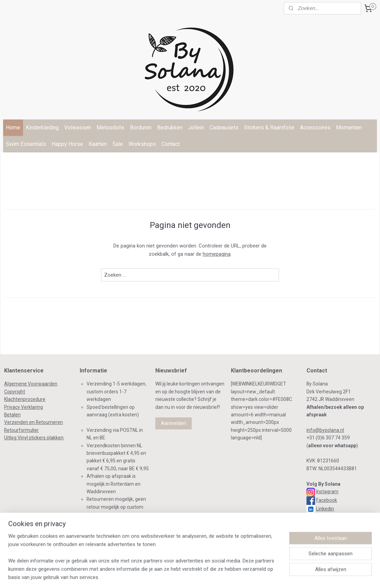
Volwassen (78, 128)
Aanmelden (174, 423)
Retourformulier (21, 430)
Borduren (141, 128)
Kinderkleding (42, 128)
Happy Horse (67, 144)
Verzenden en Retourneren (33, 422)
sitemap (162, 575)
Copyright (15, 392)
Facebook (327, 500)
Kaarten (98, 144)
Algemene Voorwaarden (31, 384)
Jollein (196, 128)
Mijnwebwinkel (258, 575)
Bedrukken (170, 128)
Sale (118, 144)
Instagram (327, 492)
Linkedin (325, 509)
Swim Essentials (26, 144)
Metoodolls (110, 128)
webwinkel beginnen (200, 575)
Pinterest (326, 517)
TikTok (322, 526)
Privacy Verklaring (24, 407)
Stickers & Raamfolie (269, 128)
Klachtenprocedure (25, 399)
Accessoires (315, 128)
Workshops (142, 144)
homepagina (217, 254)
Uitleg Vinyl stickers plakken (34, 438)
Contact (171, 144)
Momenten (349, 128)
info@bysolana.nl (325, 430)
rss (175, 575)
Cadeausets (224, 128)
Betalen (12, 415)
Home (13, 128)
